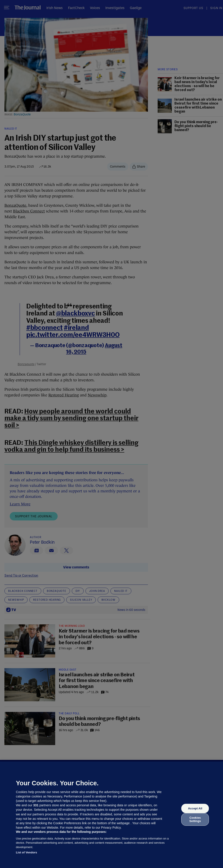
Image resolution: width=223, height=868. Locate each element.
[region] (111, 815)
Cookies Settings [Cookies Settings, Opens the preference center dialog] (195, 819)
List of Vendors (26, 852)
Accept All (195, 808)
